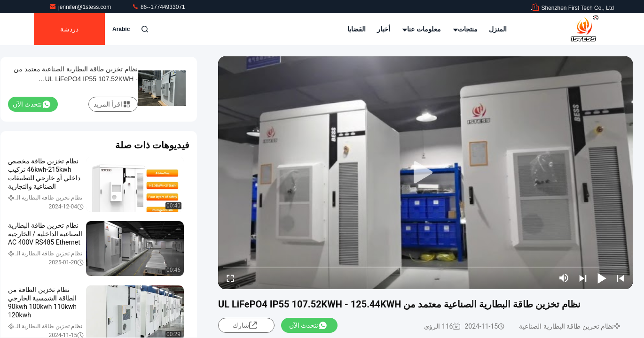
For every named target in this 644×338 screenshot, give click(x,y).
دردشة (69, 29)
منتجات (465, 29)
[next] (583, 278)
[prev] (620, 278)
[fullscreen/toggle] (230, 278)
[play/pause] (602, 278)
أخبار (384, 29)
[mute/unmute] (564, 278)
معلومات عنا (422, 29)
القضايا (357, 29)
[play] (425, 173)
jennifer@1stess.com (81, 7)
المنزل (498, 29)
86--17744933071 (158, 7)
